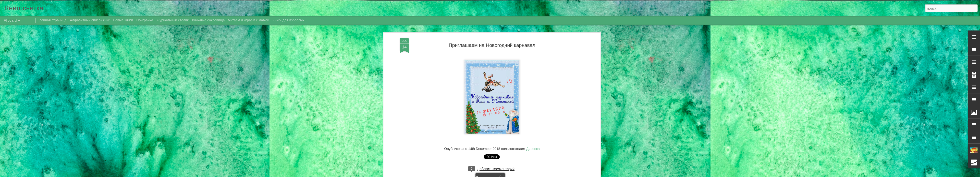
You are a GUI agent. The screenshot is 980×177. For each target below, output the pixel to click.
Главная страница (52, 20)
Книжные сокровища (208, 20)
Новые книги (123, 20)
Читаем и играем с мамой (249, 20)
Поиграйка (145, 20)
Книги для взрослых (289, 20)
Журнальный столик (173, 20)
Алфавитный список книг (90, 20)
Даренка (533, 149)
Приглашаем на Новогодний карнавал (492, 45)
